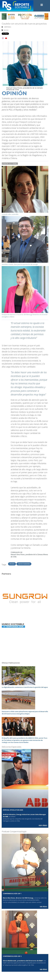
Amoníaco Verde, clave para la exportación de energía (20, 264)
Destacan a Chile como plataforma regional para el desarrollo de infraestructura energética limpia (25, 713)
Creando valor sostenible (10, 214)
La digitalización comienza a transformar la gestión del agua (25, 687)
